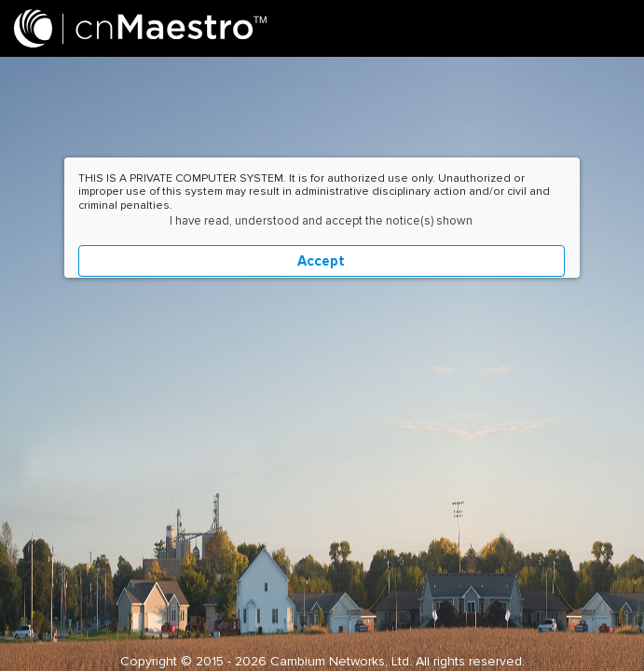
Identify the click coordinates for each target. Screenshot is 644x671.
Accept (321, 261)
